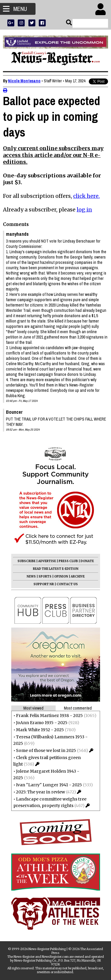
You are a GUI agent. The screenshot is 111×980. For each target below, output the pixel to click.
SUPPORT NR (44, 584)
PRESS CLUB (68, 561)
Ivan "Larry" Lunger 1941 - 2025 (49, 785)
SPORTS (45, 576)
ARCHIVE (78, 576)
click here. (86, 196)
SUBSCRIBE (26, 561)
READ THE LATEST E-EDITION (56, 569)
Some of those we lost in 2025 (46, 750)
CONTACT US (67, 584)
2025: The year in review (41, 792)
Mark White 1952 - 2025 (40, 730)
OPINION (61, 576)
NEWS (31, 576)
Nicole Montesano (24, 81)
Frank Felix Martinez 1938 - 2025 (49, 716)
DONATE (87, 561)
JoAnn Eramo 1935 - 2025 (42, 723)
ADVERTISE (47, 561)
